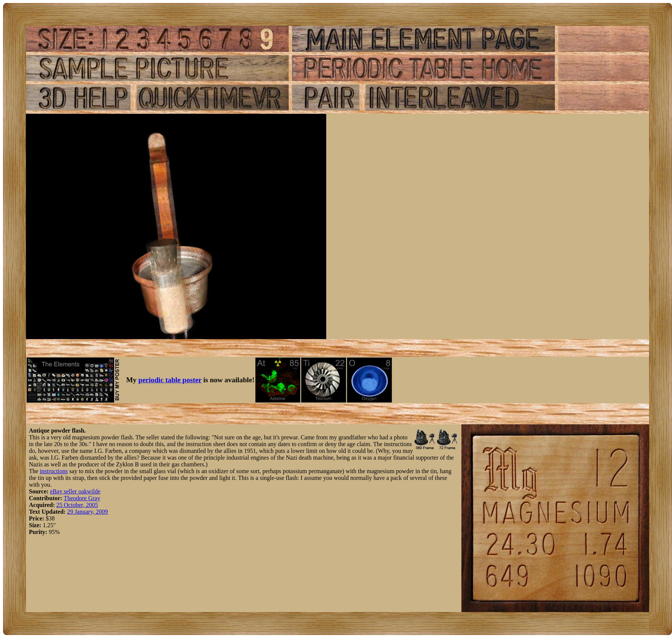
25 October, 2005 (77, 505)
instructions (54, 471)
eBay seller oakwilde (75, 491)
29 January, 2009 (88, 512)
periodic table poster (170, 380)
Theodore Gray (82, 498)
